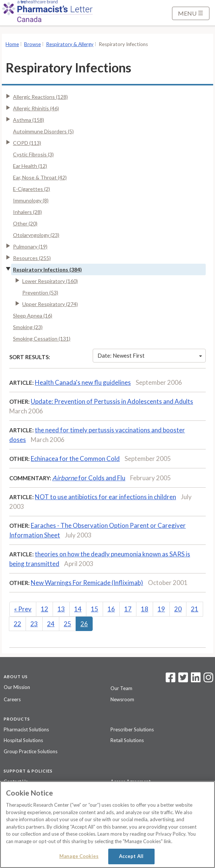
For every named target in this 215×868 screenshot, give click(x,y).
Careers (12, 699)
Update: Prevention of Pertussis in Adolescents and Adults (112, 401)
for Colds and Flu (89, 478)
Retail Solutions (127, 740)
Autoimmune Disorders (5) (43, 131)
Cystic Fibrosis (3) (33, 154)
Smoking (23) (28, 327)
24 (51, 624)
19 (161, 609)
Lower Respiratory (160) (50, 281)
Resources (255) (32, 258)
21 (195, 609)
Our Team (121, 688)
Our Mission (17, 687)
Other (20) (25, 223)
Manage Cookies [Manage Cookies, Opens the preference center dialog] (79, 856)
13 (61, 609)
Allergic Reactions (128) (40, 97)
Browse (32, 44)
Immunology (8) (31, 200)
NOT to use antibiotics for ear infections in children (105, 497)
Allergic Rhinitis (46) (36, 108)
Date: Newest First (150, 355)
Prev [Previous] (23, 609)
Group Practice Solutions (31, 751)
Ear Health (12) (30, 166)
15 (95, 609)
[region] (107, 825)
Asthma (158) (29, 120)
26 (84, 624)
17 (128, 609)
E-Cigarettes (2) (32, 189)
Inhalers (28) (27, 212)
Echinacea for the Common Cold (75, 459)
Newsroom (122, 699)
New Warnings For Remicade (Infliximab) (87, 583)
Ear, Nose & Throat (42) (40, 177)
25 (67, 624)
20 (178, 609)
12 (44, 609)
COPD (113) (27, 143)
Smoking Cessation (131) (42, 339)
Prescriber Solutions (132, 729)
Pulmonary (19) (30, 246)
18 (145, 609)
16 (111, 609)
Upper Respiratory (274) (50, 304)
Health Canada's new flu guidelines (83, 382)
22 (17, 624)
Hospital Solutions (23, 740)
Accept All (131, 856)
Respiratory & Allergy (70, 44)
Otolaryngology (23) (36, 235)
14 (78, 609)
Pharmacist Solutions (26, 729)
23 (34, 624)
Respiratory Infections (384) (47, 269)
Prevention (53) (40, 292)
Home (12, 44)
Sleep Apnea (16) (33, 316)
